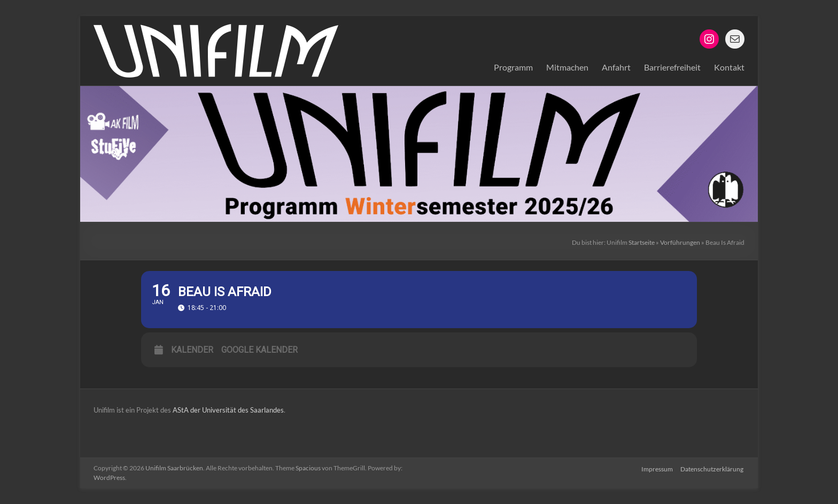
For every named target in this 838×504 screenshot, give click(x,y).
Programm (513, 67)
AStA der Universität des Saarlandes (227, 410)
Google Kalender (259, 350)
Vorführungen (680, 242)
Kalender (192, 350)
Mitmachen (567, 67)
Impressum (657, 468)
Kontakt (729, 67)
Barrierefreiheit (672, 67)
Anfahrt (616, 67)
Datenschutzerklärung (713, 468)
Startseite (642, 242)
